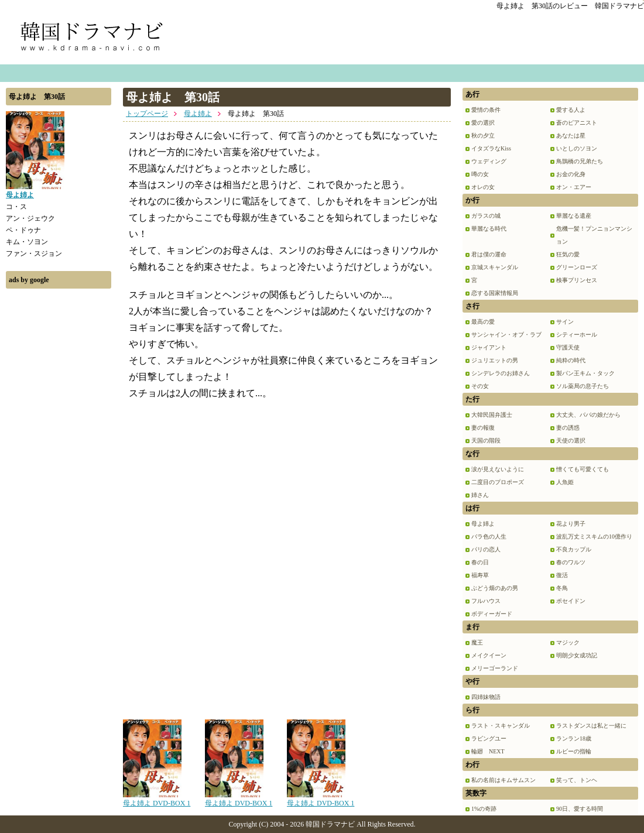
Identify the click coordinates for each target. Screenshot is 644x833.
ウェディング (489, 161)
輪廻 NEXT (488, 751)
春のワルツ (571, 562)
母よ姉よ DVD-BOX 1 (157, 799)
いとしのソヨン (577, 148)
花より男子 (571, 524)
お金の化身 (571, 174)
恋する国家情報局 (495, 293)
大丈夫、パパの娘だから (588, 415)
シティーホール (577, 335)
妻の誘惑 (568, 428)
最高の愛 (483, 322)
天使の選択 (571, 441)
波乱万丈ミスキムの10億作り (594, 537)
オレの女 (483, 187)
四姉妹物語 (486, 697)
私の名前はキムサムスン (503, 780)
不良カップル (574, 549)
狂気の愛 (568, 254)
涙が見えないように (498, 469)
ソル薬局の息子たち (583, 386)
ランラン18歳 (574, 738)
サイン (565, 322)
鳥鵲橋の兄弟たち (580, 161)
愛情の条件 (486, 110)
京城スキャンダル (495, 267)
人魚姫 (565, 482)
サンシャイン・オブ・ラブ (506, 335)
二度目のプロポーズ (498, 482)
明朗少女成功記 (577, 655)
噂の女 (480, 174)
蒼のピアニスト (577, 123)
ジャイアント (489, 347)
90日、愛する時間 (580, 809)
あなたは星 (571, 136)
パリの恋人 (486, 549)
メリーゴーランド (495, 668)
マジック (568, 642)
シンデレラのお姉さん (501, 373)
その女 (480, 386)
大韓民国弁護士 (492, 415)
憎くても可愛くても (583, 469)
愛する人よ (571, 110)
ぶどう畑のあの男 (495, 588)
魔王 (477, 642)
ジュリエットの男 (495, 360)
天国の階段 (486, 441)
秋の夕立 (483, 136)
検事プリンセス (577, 280)
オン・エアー (574, 187)
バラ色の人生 (489, 537)
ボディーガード (492, 614)
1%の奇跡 (484, 809)
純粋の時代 (571, 360)
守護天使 (568, 347)
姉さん (480, 495)
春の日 (480, 562)
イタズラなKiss (491, 148)
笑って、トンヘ (577, 780)
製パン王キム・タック (585, 373)
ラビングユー (489, 738)
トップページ (147, 114)
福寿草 (480, 575)
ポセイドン (571, 601)
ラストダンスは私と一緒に (591, 726)
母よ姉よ (198, 114)
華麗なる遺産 (574, 216)
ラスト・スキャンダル (501, 726)
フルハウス (486, 601)
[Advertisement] (59, 470)
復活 (562, 575)
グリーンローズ (577, 267)
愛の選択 (483, 123)
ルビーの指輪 (574, 751)
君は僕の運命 (489, 254)
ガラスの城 (486, 216)
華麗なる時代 (489, 229)
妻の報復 (483, 428)
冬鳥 (562, 588)
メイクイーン (489, 655)
